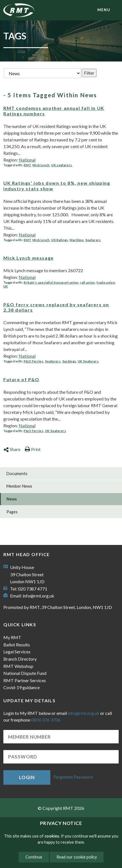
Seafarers (93, 240)
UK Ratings (60, 240)
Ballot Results (17, 645)
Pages (12, 512)
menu (104, 10)
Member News (19, 486)
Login (27, 777)
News (12, 499)
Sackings (69, 361)
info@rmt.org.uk (38, 596)
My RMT (12, 637)
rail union (87, 282)
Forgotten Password (73, 777)
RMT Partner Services (25, 680)
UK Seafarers (88, 361)
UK (6, 286)
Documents (17, 474)
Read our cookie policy (77, 857)
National (27, 160)
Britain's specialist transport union (51, 282)
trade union (106, 282)
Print (33, 449)
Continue (34, 857)
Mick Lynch (41, 165)
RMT (27, 165)
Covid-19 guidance (22, 687)
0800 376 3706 (46, 720)
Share (12, 449)
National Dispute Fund (25, 673)
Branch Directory (20, 659)
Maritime (77, 240)
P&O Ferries (34, 361)
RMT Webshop (18, 666)
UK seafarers (62, 165)
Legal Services (17, 652)
